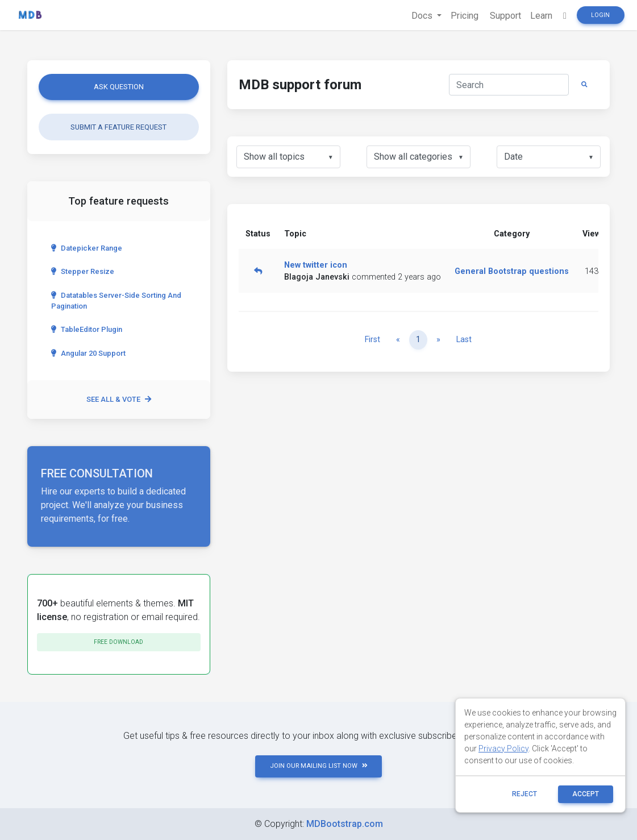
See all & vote (119, 399)
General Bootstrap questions (512, 271)
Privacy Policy (503, 748)
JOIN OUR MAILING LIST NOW (319, 766)
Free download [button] (118, 642)
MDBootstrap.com (345, 824)
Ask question (119, 87)
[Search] (509, 85)
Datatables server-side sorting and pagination (116, 301)
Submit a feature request (118, 127)
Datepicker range (87, 248)
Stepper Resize (83, 271)
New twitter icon (316, 265)
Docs (423, 16)
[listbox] (288, 157)
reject (524, 794)
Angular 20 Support (88, 353)
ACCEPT (586, 794)
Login (600, 15)
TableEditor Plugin (87, 329)
